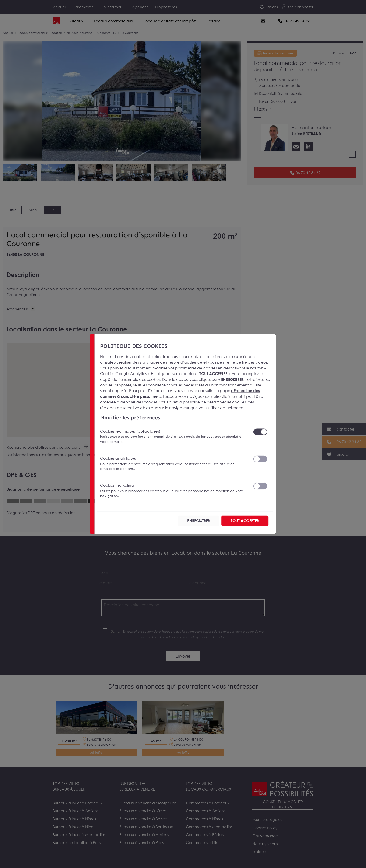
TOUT (245, 521)
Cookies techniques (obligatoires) (174, 436)
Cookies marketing (174, 491)
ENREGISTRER (199, 521)
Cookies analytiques (174, 463)
